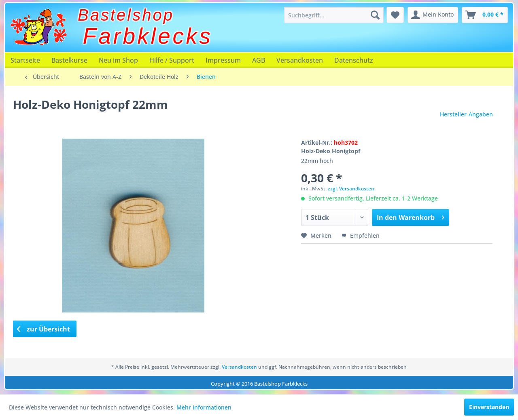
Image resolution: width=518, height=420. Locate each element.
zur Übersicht (44, 329)
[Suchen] (375, 15)
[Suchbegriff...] (334, 15)
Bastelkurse (69, 60)
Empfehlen (361, 235)
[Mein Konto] (433, 15)
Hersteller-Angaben (466, 114)
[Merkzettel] (395, 15)
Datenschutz (354, 60)
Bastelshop (126, 15)
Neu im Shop (118, 60)
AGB (259, 60)
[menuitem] (334, 15)
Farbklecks (148, 36)
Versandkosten (300, 60)
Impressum (223, 60)
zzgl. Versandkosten (351, 189)
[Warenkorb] (485, 15)
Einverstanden (489, 407)
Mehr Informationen (204, 407)
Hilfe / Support (172, 60)
